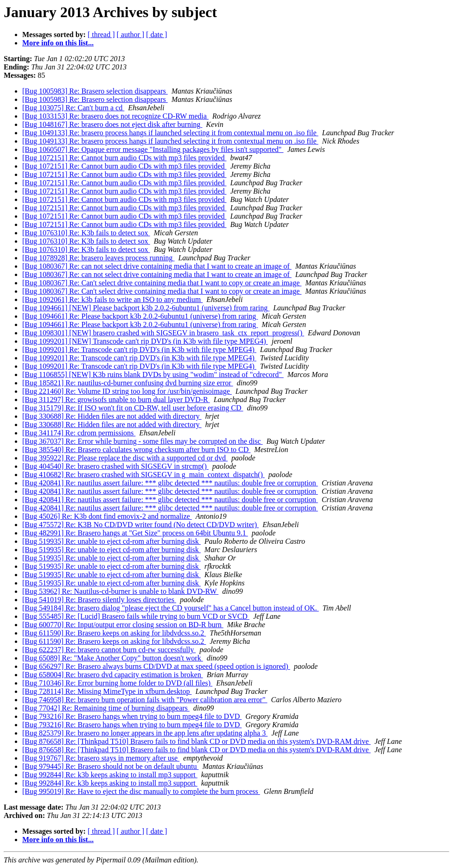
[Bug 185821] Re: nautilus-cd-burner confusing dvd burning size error (128, 383)
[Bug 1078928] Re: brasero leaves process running (98, 258)
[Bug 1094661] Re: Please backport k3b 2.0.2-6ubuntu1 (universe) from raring (140, 316)
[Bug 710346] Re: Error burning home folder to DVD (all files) (117, 683)
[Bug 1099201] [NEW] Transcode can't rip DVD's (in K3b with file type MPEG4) (145, 341)
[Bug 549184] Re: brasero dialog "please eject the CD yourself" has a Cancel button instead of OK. (171, 608)
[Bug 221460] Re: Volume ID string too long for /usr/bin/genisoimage (127, 391)
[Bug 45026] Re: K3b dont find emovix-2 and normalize (107, 516)
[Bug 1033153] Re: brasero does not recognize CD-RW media (115, 116)
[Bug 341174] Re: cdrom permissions (79, 433)
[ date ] (156, 35)
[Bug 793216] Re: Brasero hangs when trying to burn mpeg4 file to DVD (132, 716)
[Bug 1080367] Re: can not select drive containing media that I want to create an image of (157, 266)
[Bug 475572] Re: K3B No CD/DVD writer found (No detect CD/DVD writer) (140, 525)
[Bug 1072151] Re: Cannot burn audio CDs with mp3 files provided (124, 158)
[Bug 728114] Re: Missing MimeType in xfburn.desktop (107, 691)
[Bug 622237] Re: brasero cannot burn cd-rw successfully (109, 650)
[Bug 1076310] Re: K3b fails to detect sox (86, 233)
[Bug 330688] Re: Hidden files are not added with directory (112, 416)
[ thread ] (101, 35)
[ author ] (131, 35)
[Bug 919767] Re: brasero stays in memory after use (101, 758)
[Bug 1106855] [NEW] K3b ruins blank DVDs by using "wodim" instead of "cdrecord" (153, 374)
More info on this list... (58, 43)
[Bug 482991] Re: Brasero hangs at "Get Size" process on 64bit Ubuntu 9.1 (135, 533)
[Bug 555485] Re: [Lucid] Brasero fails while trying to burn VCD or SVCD (136, 616)
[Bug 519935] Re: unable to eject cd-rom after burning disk (112, 541)
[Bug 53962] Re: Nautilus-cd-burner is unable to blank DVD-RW (120, 591)
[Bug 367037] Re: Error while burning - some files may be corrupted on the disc (143, 441)
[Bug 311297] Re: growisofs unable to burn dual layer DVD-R (116, 399)
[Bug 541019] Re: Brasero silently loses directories (99, 600)
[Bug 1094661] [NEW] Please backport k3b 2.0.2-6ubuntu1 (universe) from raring (146, 308)
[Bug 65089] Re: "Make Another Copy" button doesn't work (113, 658)
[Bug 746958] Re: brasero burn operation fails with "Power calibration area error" (145, 700)
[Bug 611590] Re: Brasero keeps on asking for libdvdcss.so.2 (114, 633)
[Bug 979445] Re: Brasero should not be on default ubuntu (110, 766)
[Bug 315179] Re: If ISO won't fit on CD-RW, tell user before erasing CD (133, 408)
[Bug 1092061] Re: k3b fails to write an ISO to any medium (112, 299)
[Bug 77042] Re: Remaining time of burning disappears (106, 708)
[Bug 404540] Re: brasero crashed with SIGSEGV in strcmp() (115, 466)
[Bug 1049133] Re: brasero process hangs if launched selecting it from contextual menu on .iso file (170, 133)
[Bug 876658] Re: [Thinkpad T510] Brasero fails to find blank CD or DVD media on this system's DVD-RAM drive (196, 741)
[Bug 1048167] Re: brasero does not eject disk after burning (112, 124)
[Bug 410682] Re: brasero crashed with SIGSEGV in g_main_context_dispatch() (144, 475)
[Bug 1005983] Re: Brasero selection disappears (95, 91)
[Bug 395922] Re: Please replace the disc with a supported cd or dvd (125, 458)
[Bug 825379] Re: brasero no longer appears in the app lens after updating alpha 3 (145, 733)
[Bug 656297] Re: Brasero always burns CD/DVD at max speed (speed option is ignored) (156, 666)
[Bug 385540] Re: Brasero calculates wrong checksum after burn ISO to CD (136, 450)
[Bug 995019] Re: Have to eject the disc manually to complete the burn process (141, 791)
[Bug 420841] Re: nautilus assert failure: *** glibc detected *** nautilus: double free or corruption (170, 483)
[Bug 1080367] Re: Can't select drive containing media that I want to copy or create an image (162, 283)
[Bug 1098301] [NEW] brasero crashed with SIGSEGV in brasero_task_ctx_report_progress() (163, 333)
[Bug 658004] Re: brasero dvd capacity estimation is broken (113, 675)
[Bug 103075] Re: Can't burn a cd (73, 108)
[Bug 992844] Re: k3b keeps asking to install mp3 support (110, 775)
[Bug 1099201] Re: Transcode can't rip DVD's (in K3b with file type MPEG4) (139, 349)
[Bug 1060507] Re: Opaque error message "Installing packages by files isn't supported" (153, 149)
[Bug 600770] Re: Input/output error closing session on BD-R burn (123, 625)
